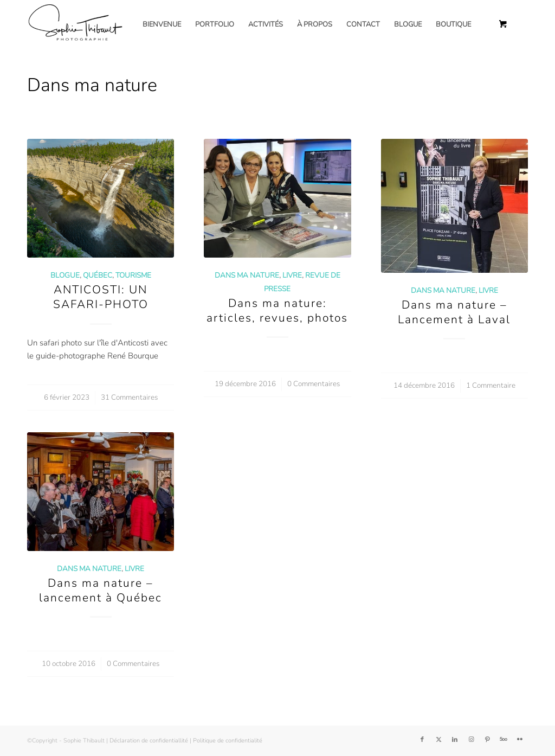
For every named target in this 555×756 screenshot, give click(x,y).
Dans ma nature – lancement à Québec (101, 590)
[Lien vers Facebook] (422, 740)
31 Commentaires (129, 397)
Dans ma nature (247, 275)
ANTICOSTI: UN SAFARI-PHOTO (101, 297)
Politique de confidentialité (228, 741)
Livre (292, 275)
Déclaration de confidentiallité (149, 741)
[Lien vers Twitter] (438, 740)
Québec (98, 275)
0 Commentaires (314, 384)
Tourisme (133, 275)
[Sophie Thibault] (75, 24)
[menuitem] (162, 24)
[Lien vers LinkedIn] (455, 740)
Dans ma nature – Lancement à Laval (454, 312)
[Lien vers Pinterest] (487, 740)
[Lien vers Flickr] (520, 740)
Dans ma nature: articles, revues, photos (277, 310)
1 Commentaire (491, 385)
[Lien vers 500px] (504, 740)
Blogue (65, 275)
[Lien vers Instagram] (471, 740)
